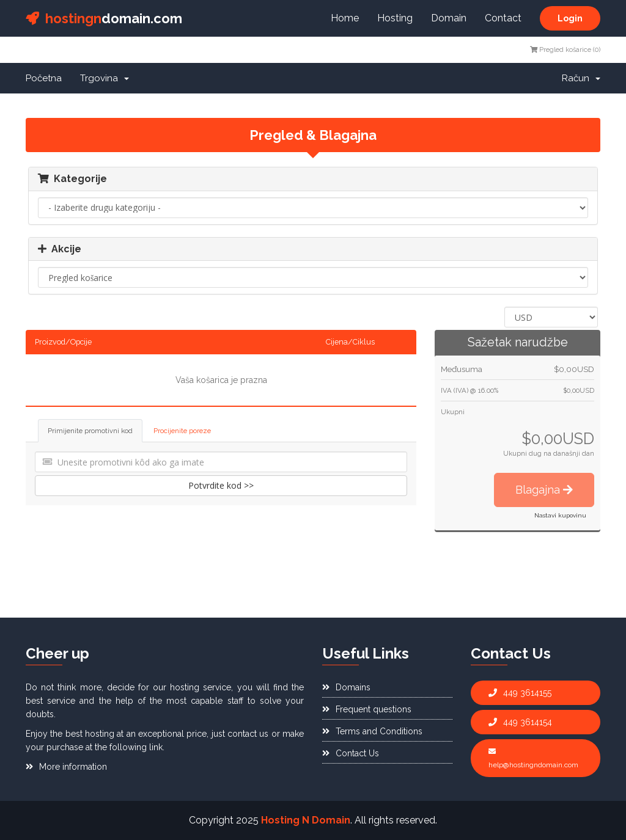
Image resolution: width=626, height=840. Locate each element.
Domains (346, 687)
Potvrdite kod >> (221, 485)
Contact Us (351, 753)
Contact (503, 18)
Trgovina (105, 78)
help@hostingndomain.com (533, 758)
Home (345, 18)
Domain (449, 18)
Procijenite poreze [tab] (182, 431)
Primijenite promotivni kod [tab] (90, 431)
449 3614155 (520, 693)
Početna (44, 78)
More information (66, 767)
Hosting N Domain (306, 820)
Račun (581, 78)
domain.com (104, 18)
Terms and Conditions (372, 731)
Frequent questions (367, 709)
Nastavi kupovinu (560, 515)
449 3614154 (520, 722)
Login (570, 18)
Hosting (395, 18)
